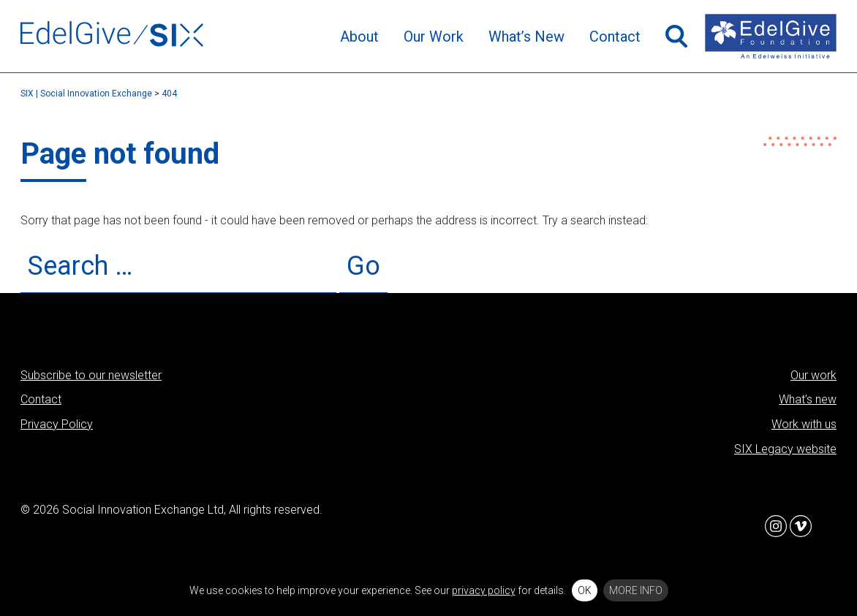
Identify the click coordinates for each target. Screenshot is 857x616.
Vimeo (801, 526)
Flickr (826, 526)
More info (636, 590)
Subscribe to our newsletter (91, 375)
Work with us (804, 424)
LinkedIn (726, 526)
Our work (813, 375)
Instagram (776, 526)
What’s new (808, 399)
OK (585, 590)
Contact (41, 399)
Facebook (751, 526)
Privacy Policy (57, 424)
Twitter (701, 526)
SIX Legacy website (785, 449)
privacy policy (484, 590)
